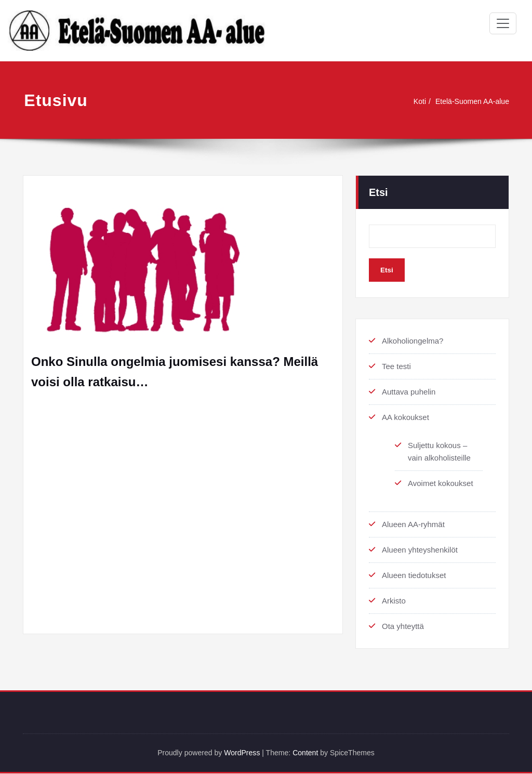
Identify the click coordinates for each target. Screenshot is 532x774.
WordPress (241, 753)
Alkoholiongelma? (413, 341)
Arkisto (394, 601)
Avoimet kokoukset (441, 483)
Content (308, 753)
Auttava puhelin (409, 392)
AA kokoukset (405, 417)
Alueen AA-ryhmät (413, 524)
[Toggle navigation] (503, 23)
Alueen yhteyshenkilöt (420, 550)
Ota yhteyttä (403, 626)
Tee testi (396, 366)
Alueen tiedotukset (414, 575)
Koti (414, 101)
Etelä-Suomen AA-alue (470, 101)
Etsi (378, 192)
